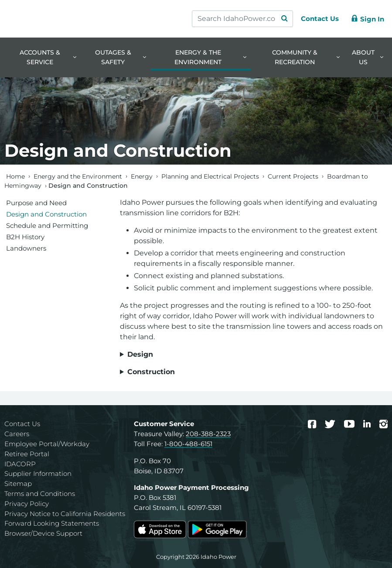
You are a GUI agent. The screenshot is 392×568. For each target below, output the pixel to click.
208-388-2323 (208, 434)
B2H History (25, 237)
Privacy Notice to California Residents (65, 514)
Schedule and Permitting (47, 225)
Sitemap (18, 484)
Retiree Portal (27, 454)
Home (15, 176)
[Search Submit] (280, 19)
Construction (151, 372)
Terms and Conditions (40, 494)
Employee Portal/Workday (47, 444)
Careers (17, 434)
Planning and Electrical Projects (210, 176)
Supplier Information (38, 473)
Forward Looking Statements (52, 523)
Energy (142, 176)
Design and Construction (46, 214)
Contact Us (22, 424)
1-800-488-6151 (188, 444)
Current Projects (293, 176)
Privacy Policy (27, 504)
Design (140, 354)
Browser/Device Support (43, 533)
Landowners (26, 248)
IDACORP (20, 464)
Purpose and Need (36, 203)
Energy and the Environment (78, 176)
